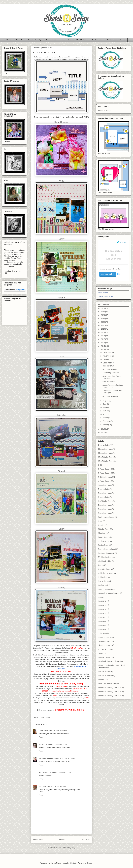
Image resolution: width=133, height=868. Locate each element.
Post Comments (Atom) (66, 848)
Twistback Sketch (105, 671)
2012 (103, 432)
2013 (103, 429)
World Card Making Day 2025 (110, 696)
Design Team (51, 40)
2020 (103, 329)
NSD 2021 (102, 617)
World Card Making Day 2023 (110, 687)
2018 (103, 336)
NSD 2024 (102, 629)
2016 (103, 343)
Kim (40, 786)
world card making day (107, 683)
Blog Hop (102, 533)
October (106, 359)
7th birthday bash (105, 505)
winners (101, 679)
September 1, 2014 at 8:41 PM (56, 744)
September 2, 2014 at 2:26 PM (64, 758)
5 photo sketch (104, 489)
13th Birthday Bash (106, 461)
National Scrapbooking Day (109, 593)
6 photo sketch (104, 497)
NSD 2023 (102, 625)
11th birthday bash (105, 453)
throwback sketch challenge (109, 661)
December (107, 352)
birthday (101, 525)
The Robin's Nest (48, 648)
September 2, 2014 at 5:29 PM (60, 772)
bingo (100, 521)
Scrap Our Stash (105, 641)
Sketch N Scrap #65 (110, 369)
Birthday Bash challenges (116, 40)
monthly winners (104, 589)
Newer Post (38, 840)
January (106, 425)
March (106, 418)
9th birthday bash (105, 513)
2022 (103, 322)
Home (9, 40)
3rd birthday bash (105, 477)
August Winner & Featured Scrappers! (113, 386)
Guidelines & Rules (106, 573)
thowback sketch (105, 657)
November (107, 356)
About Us (19, 40)
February (107, 421)
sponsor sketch (104, 649)
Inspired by (102, 585)
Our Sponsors (97, 40)
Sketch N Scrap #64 (110, 396)
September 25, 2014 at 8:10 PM (54, 786)
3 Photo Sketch (44, 718)
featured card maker (106, 549)
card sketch (103, 541)
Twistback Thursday (106, 676)
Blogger (90, 863)
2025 (103, 312)
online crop (102, 633)
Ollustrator (73, 863)
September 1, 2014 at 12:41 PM (55, 730)
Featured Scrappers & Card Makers (74, 40)
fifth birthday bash (105, 557)
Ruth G (42, 744)
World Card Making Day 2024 (110, 692)
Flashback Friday (105, 561)
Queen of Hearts (105, 637)
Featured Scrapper (105, 553)
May (105, 411)
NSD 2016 (102, 601)
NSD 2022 (102, 621)
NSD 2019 (102, 613)
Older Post (85, 840)
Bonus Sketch (104, 537)
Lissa (41, 730)
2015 (103, 346)
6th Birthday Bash (105, 501)
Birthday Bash (104, 529)
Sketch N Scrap (103, 293)
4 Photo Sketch (104, 481)
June (105, 407)
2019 (103, 332)
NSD (100, 597)
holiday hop (103, 577)
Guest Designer (104, 569)
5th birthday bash (105, 493)
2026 (103, 308)
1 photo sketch (104, 445)
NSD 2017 (102, 605)
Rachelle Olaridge (46, 758)
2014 (103, 349)
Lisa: (87, 59)
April (105, 414)
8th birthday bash (105, 509)
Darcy (61, 529)
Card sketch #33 (109, 382)
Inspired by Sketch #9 (111, 373)
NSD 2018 (102, 609)
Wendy (61, 588)
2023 (103, 319)
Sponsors (102, 653)
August (106, 401)
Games (101, 565)
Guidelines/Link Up (34, 40)
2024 (103, 315)
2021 (103, 325)
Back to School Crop (106, 517)
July (105, 404)
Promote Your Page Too (105, 297)
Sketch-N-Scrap (104, 111)
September (107, 363)
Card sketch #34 (109, 366)
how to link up (104, 581)
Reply (41, 737)
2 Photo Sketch (104, 469)
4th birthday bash (105, 485)
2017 (103, 339)
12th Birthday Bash (106, 457)
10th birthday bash (105, 449)
